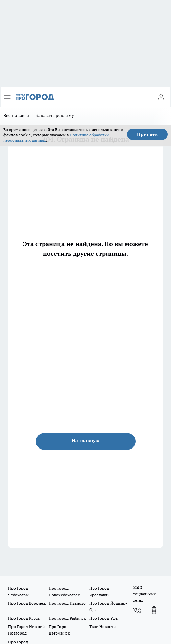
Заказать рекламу (55, 115)
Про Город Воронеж (27, 603)
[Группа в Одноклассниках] (154, 610)
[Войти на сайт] (161, 97)
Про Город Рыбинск (67, 618)
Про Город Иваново (67, 603)
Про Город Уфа (103, 618)
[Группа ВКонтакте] (137, 610)
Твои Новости (102, 627)
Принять (147, 134)
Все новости (16, 115)
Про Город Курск (24, 618)
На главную (85, 440)
